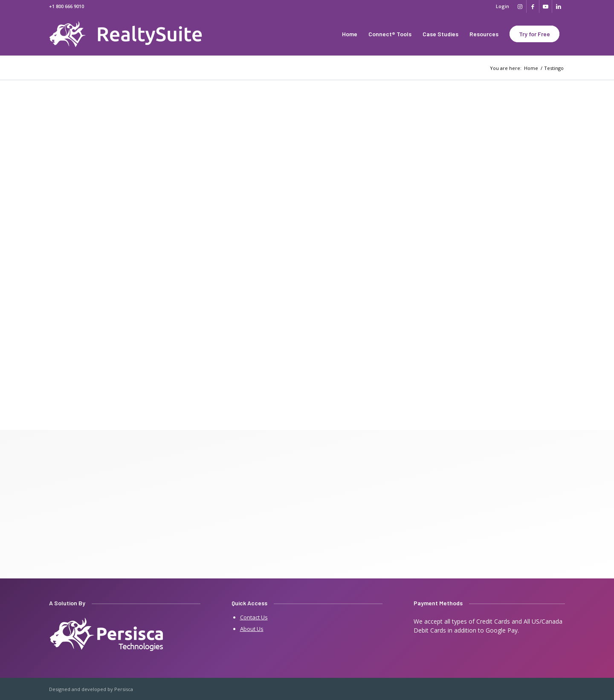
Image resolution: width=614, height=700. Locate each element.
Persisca (124, 689)
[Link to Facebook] (533, 6)
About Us (252, 629)
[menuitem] (500, 6)
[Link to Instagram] (520, 6)
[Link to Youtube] (546, 6)
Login (502, 6)
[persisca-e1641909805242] (107, 635)
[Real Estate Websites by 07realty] (134, 34)
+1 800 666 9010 (67, 6)
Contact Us (254, 617)
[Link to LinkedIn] (559, 6)
